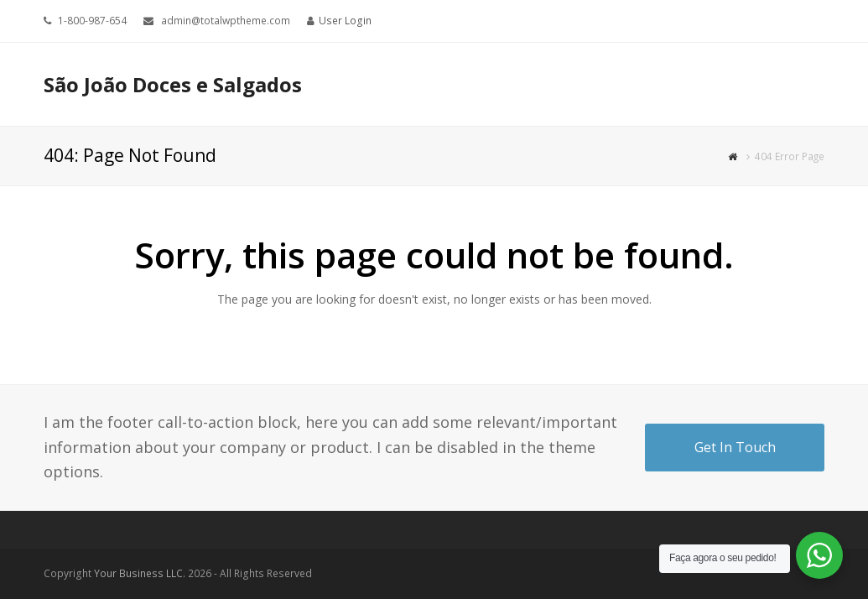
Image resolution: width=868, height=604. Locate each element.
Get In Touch (735, 447)
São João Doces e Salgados (173, 84)
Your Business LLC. (140, 573)
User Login (345, 21)
